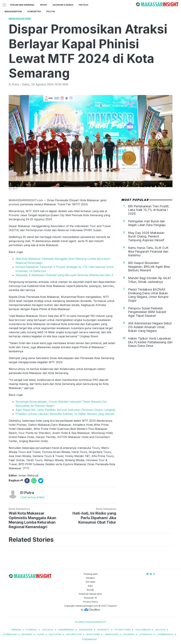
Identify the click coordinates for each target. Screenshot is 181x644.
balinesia (27, 634)
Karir (90, 586)
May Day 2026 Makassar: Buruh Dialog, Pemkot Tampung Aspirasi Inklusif (146, 236)
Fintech (83, 5)
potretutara (123, 630)
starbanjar (10, 634)
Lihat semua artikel (32, 497)
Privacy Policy (90, 602)
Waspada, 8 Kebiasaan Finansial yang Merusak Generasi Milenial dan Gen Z (64, 275)
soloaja (160, 630)
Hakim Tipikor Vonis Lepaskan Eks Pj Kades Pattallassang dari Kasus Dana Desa (150, 342)
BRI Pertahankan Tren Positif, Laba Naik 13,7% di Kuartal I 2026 (149, 210)
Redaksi (90, 578)
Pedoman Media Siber (90, 594)
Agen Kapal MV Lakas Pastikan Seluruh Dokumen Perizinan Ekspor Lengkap (65, 410)
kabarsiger (86, 630)
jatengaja (146, 634)
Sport (44, 5)
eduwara (129, 634)
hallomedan (143, 630)
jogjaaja (48, 630)
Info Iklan (90, 582)
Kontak (90, 590)
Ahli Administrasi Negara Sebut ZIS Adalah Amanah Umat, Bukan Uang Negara (150, 327)
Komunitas (34, 11)
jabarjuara (112, 634)
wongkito (104, 630)
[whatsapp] (34, 481)
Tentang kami (90, 574)
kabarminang (66, 630)
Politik (51, 11)
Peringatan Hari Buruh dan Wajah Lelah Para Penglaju (147, 223)
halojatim (55, 634)
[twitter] (41, 481)
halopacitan (74, 634)
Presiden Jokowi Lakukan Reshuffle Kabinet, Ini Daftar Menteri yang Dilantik (65, 414)
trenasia (16, 630)
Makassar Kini (13, 11)
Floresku (32, 630)
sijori (41, 634)
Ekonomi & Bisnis (63, 5)
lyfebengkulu (165, 634)
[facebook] (27, 481)
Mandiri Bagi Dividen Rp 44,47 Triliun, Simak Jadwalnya (149, 280)
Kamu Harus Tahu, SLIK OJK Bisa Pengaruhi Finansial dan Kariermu (148, 251)
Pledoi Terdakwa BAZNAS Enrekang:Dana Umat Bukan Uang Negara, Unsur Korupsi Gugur (148, 295)
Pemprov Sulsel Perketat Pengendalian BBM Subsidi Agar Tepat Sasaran (147, 312)
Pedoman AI (90, 598)
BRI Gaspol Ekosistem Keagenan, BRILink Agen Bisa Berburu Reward (149, 267)
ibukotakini (93, 634)
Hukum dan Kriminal (22, 5)
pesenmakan (89, 639)
